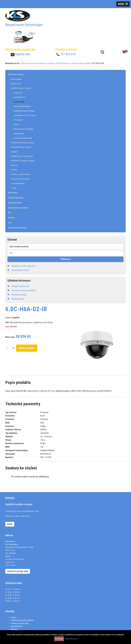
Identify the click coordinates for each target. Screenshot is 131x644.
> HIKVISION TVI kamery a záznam (22, 161)
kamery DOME (85, 63)
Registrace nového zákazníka (24, 266)
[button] (123, 4)
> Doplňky (14, 152)
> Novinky (14, 170)
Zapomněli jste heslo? (21, 270)
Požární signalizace (16, 198)
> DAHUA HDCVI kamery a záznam (22, 143)
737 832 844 (68, 54)
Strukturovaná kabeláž (17, 228)
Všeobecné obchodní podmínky (22, 620)
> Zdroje (13, 188)
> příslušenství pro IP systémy (24, 111)
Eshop (35, 63)
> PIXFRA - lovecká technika (20, 174)
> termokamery (18, 134)
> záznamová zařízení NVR (22, 138)
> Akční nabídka (16, 79)
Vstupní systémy (15, 203)
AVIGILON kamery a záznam (67, 63)
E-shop (13, 617)
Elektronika (13, 193)
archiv (10, 524)
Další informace (71, 639)
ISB (9, 213)
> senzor (16, 124)
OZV (10, 223)
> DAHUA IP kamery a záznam (21, 147)
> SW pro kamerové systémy (23, 129)
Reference (15, 629)
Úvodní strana (25, 63)
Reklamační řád (16, 626)
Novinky (11, 218)
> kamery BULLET (19, 97)
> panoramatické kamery (22, 106)
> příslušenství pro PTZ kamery (24, 115)
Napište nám (23, 54)
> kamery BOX (18, 93)
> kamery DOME (19, 102)
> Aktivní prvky (15, 84)
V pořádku (59, 639)
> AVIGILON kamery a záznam (21, 88)
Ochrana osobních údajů (20, 623)
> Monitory (14, 165)
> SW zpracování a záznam (20, 179)
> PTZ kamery (18, 120)
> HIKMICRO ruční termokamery (22, 156)
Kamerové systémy (47, 63)
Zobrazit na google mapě (18, 571)
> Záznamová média (17, 183)
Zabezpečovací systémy (18, 208)
